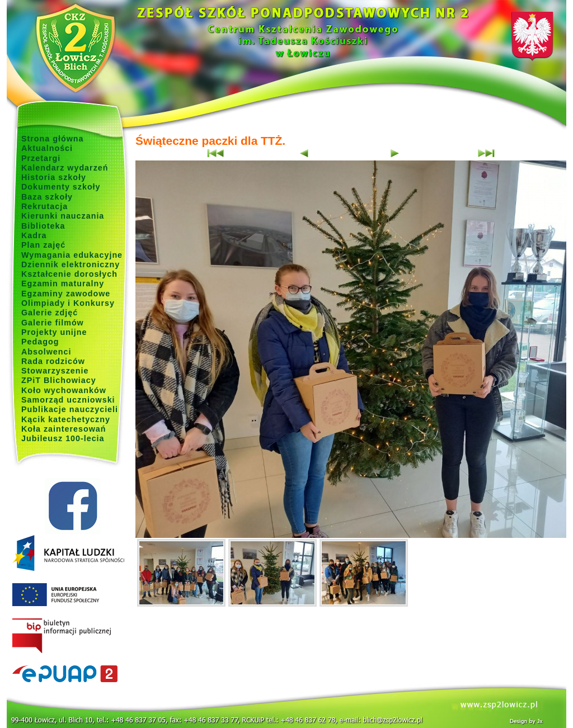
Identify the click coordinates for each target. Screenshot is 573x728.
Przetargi (41, 158)
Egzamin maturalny (63, 283)
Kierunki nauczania (63, 216)
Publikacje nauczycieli (70, 409)
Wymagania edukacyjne (72, 255)
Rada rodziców (53, 361)
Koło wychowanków (64, 390)
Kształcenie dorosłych (69, 274)
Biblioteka (43, 226)
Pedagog (40, 342)
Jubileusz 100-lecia (63, 438)
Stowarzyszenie (55, 371)
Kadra (34, 235)
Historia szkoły (54, 177)
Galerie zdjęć (50, 313)
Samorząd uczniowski (68, 400)
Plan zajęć (43, 245)
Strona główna (53, 139)
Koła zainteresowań (64, 429)
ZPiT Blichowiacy (59, 380)
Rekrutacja (44, 206)
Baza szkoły (47, 197)
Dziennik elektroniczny (71, 264)
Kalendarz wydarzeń (65, 168)
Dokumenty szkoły (61, 187)
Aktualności (47, 148)
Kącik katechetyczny (66, 419)
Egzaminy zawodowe (66, 294)
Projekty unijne (54, 332)
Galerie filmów (53, 323)
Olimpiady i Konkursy (68, 303)
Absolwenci (46, 352)
